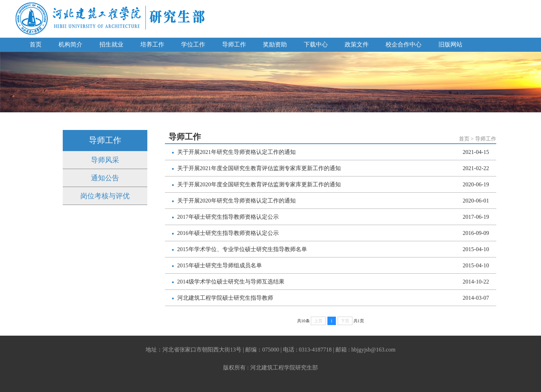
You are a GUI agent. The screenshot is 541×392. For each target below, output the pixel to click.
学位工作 (193, 45)
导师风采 (105, 160)
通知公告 (105, 178)
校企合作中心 (404, 45)
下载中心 (316, 45)
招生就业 (111, 45)
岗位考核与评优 (105, 196)
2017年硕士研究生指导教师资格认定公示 (228, 217)
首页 (36, 45)
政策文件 (357, 45)
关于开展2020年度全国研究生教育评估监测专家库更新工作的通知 (259, 184)
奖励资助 (275, 45)
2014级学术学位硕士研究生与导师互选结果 (231, 282)
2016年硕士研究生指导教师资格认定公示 (228, 233)
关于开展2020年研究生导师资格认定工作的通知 (236, 201)
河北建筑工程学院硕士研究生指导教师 (225, 298)
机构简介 (70, 45)
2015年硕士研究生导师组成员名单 (220, 265)
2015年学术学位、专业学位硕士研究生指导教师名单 (242, 249)
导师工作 (234, 45)
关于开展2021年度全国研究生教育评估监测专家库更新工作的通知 (259, 168)
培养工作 (152, 45)
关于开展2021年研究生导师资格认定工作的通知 (236, 152)
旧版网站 (450, 45)
